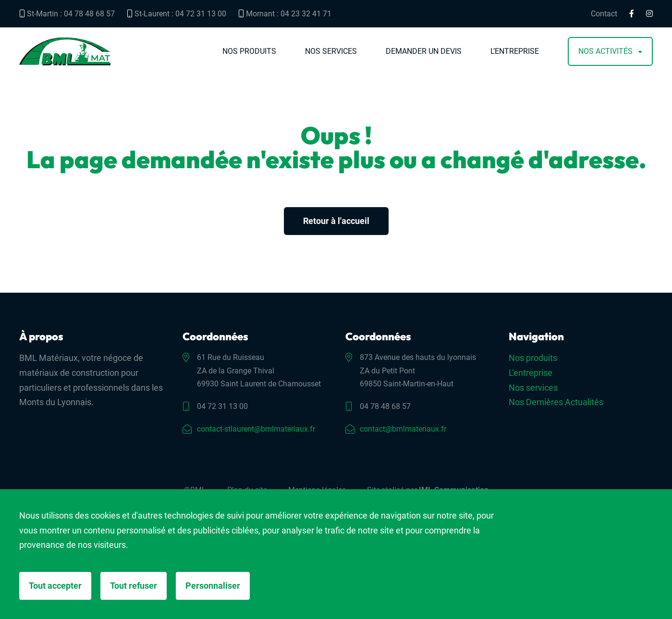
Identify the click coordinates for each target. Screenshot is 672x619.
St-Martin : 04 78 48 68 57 (67, 14)
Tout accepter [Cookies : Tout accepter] (55, 586)
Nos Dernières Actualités (556, 402)
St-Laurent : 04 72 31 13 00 (177, 14)
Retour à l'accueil (336, 221)
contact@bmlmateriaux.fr (403, 429)
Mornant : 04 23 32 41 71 (285, 14)
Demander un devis (424, 51)
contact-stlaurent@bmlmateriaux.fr (256, 429)
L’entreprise (515, 51)
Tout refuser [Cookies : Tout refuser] (134, 586)
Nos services (331, 51)
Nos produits (249, 51)
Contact (604, 14)
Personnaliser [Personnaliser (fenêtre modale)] (213, 586)
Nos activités (605, 51)
